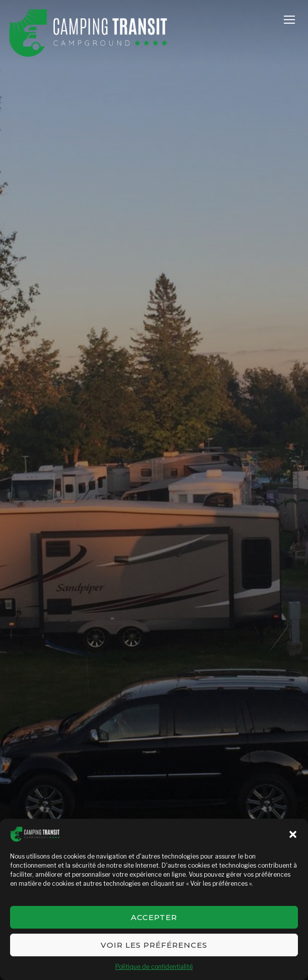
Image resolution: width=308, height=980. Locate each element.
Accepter (154, 917)
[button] (293, 834)
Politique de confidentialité (154, 967)
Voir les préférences (154, 945)
